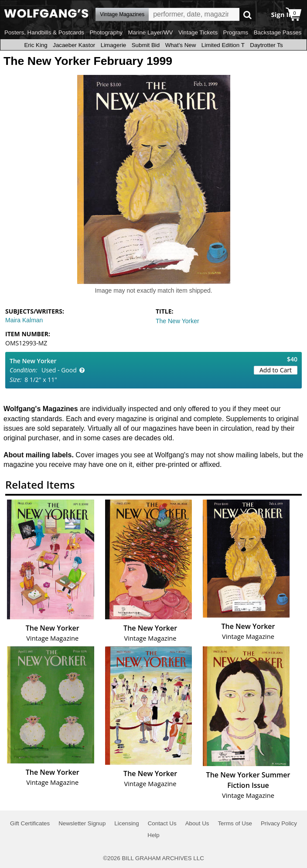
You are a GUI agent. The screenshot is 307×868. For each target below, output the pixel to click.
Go (247, 15)
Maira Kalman (24, 320)
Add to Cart (276, 370)
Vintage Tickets (198, 32)
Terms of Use (235, 823)
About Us (197, 823)
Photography (106, 32)
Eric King (36, 45)
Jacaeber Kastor (74, 45)
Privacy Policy (279, 823)
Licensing (126, 823)
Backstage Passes (278, 32)
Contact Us (162, 823)
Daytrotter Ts (266, 45)
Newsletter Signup (82, 823)
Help (153, 835)
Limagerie (114, 45)
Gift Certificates (30, 823)
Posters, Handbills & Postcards (44, 32)
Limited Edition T (223, 45)
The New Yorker (177, 321)
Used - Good (59, 370)
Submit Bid (146, 45)
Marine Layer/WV (150, 32)
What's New (181, 45)
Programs (236, 32)
